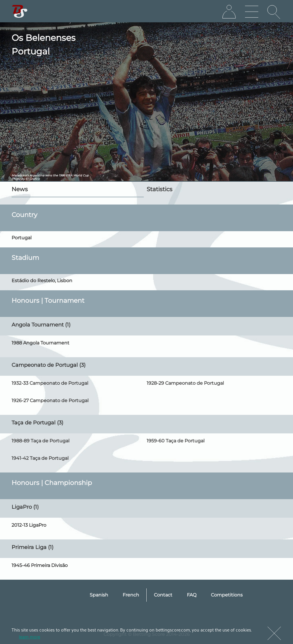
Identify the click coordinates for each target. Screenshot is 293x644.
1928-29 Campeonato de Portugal (185, 383)
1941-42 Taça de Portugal (40, 458)
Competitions (227, 595)
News (20, 189)
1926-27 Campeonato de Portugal (50, 401)
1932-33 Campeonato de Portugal (50, 383)
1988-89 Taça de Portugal (40, 441)
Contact (163, 595)
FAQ (192, 595)
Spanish (99, 595)
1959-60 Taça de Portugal (176, 441)
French (131, 595)
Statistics (160, 189)
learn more (30, 636)
